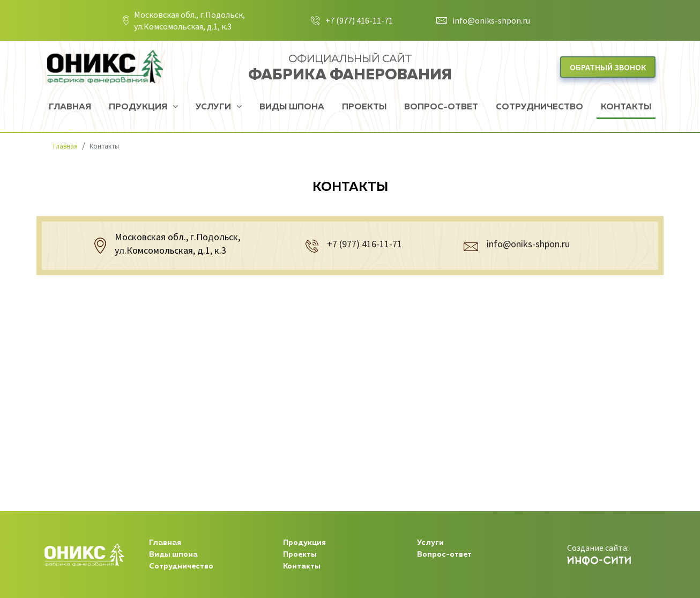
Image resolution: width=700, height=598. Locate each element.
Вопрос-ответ (441, 107)
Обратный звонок (608, 67)
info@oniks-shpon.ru (491, 20)
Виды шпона (292, 107)
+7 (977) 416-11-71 (359, 20)
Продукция (139, 107)
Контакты (626, 107)
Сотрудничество (539, 107)
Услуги (214, 107)
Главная (70, 107)
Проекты (364, 107)
